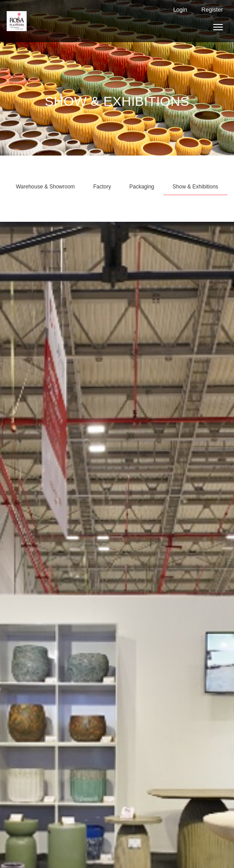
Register (212, 10)
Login (180, 10)
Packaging (142, 187)
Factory (102, 187)
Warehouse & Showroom (46, 187)
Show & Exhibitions (196, 187)
